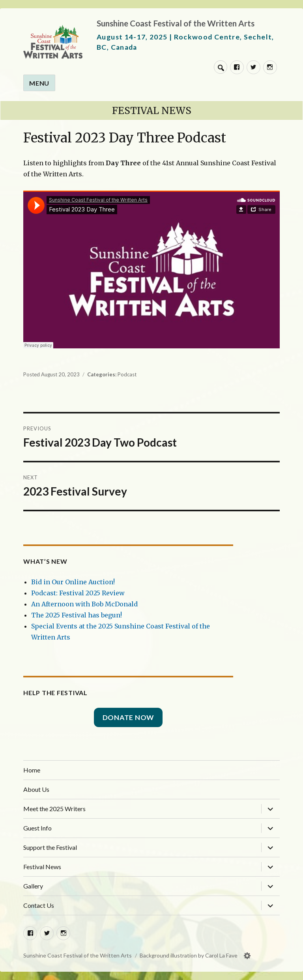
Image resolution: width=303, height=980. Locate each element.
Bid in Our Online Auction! (73, 582)
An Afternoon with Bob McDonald (84, 604)
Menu (39, 83)
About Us (36, 789)
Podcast (127, 374)
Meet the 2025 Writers (54, 809)
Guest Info (37, 828)
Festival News (152, 111)
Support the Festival (50, 847)
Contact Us (39, 905)
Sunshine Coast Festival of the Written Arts (176, 23)
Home (32, 770)
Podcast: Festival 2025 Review (78, 593)
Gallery (33, 886)
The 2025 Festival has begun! (77, 615)
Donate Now (128, 717)
